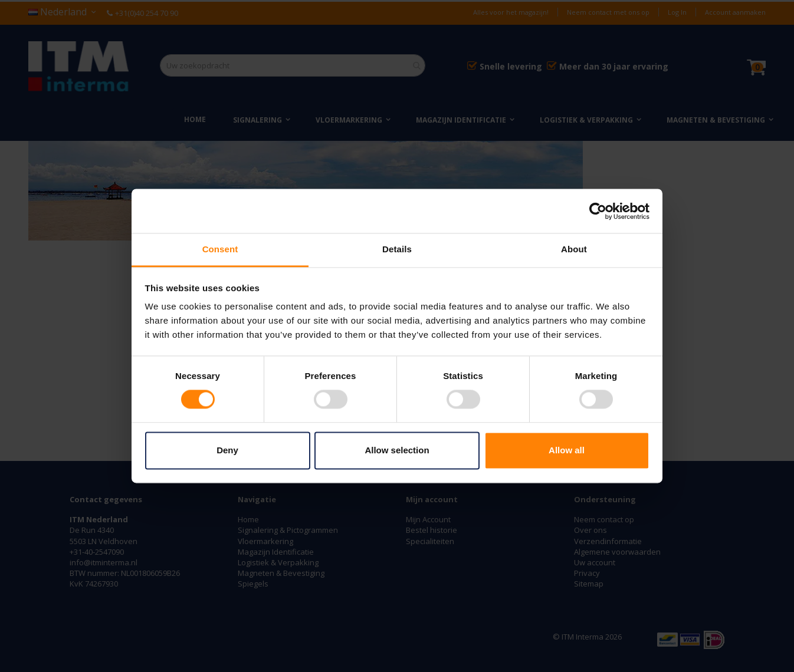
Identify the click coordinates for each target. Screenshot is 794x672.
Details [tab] (397, 249)
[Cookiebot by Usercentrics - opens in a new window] (598, 211)
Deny (227, 450)
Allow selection (397, 450)
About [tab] (574, 249)
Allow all (567, 450)
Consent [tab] (220, 249)
